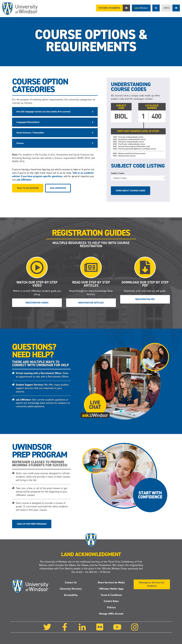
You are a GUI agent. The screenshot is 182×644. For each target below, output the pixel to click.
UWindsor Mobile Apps (111, 589)
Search (156, 8)
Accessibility (71, 595)
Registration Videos (37, 303)
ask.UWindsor (24, 180)
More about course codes (131, 191)
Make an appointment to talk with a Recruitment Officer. (42, 375)
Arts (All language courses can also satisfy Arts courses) (43, 112)
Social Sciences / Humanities (30, 133)
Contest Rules (111, 601)
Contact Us (71, 582)
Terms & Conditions (111, 595)
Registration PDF (145, 299)
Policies (111, 607)
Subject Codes (118, 173)
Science (20, 143)
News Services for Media (111, 582)
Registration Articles (91, 303)
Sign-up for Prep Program (32, 524)
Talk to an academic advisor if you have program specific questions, (53, 175)
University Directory (71, 589)
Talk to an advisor (28, 188)
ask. (141, 8)
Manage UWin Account (111, 614)
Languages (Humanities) (28, 122)
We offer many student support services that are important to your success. (42, 388)
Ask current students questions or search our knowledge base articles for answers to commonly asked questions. (43, 403)
